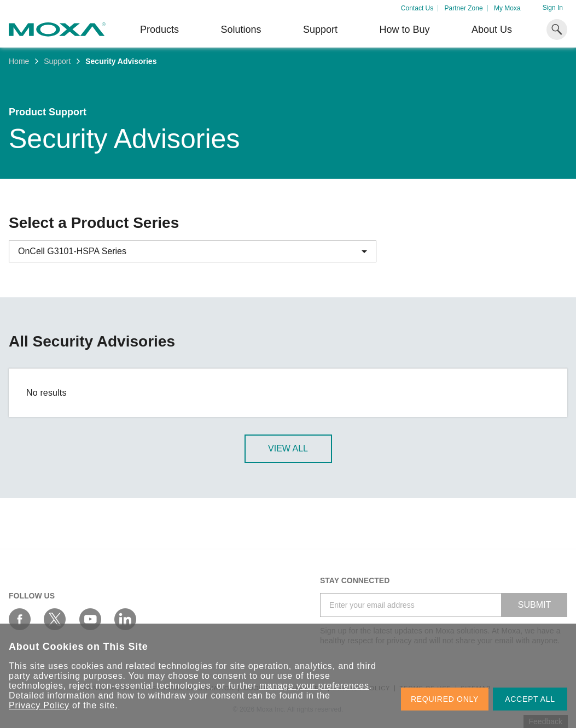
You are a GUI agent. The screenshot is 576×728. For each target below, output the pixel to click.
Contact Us (417, 8)
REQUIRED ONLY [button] (445, 699)
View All (288, 448)
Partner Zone (464, 8)
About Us (492, 30)
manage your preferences (314, 686)
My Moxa (507, 8)
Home (19, 61)
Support (320, 30)
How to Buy (404, 30)
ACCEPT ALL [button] (530, 699)
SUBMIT (534, 605)
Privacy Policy (39, 705)
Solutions (241, 30)
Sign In (553, 8)
